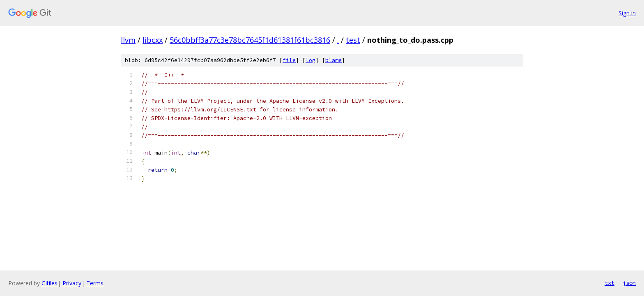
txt (609, 283)
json (629, 283)
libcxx (153, 40)
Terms (95, 283)
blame (333, 60)
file (289, 60)
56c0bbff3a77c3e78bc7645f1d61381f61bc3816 (250, 40)
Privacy (72, 283)
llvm (128, 40)
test (353, 40)
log (310, 60)
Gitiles (49, 283)
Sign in (627, 13)
